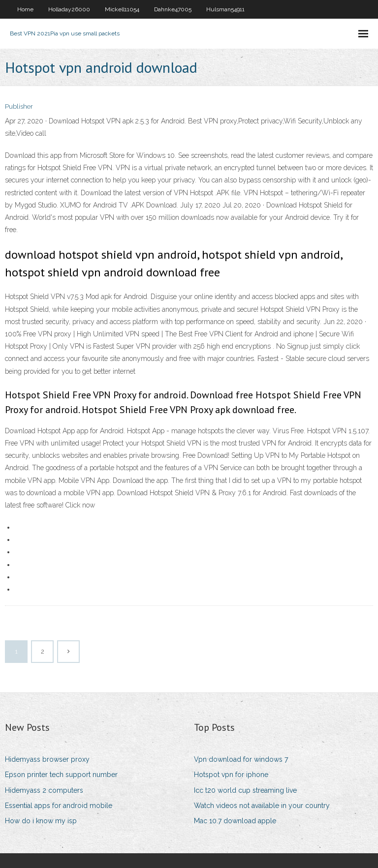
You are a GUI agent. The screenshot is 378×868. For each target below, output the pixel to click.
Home (25, 9)
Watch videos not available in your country (262, 806)
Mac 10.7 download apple (235, 821)
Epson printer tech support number (61, 775)
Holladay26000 (69, 9)
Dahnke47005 (173, 9)
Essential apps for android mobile (59, 806)
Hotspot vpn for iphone (231, 775)
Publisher (19, 106)
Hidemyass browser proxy (47, 759)
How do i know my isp (41, 821)
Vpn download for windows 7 (241, 759)
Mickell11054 (122, 9)
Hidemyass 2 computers (44, 790)
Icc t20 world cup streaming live (245, 790)
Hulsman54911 (225, 9)
